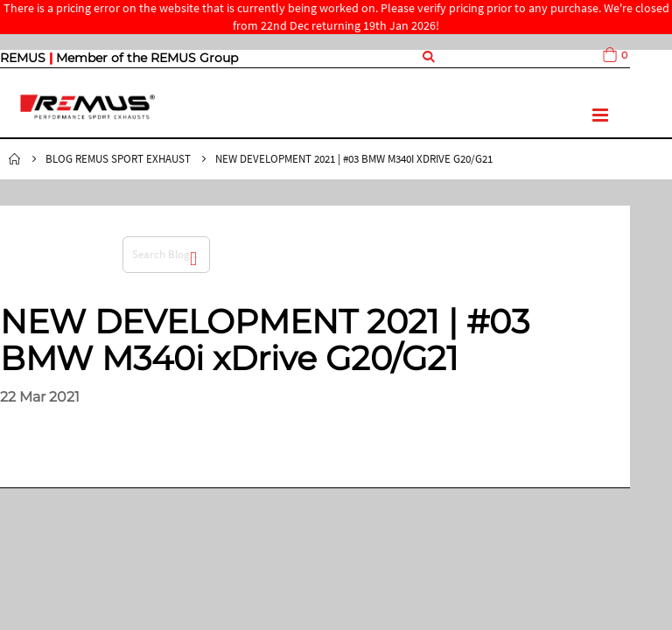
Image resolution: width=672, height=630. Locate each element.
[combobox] (166, 255)
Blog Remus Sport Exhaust (118, 159)
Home (15, 159)
